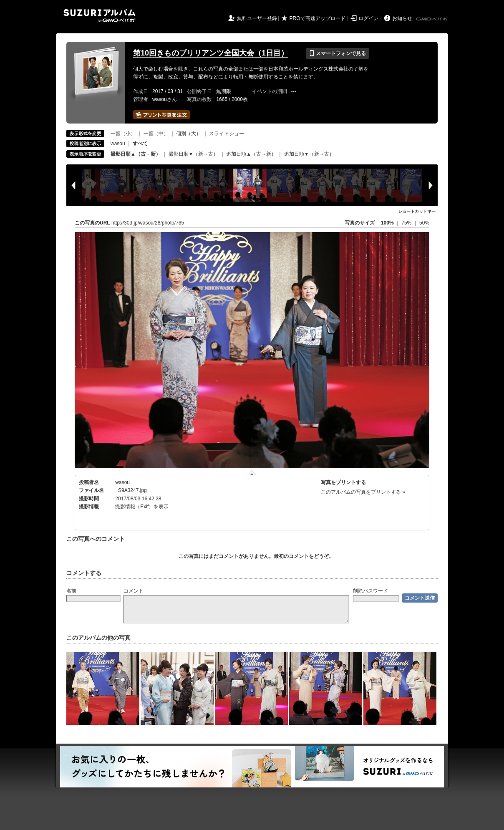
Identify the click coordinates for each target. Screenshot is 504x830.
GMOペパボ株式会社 (433, 19)
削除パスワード (370, 591)
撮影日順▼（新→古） (194, 154)
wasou (118, 144)
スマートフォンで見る (337, 53)
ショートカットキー (417, 211)
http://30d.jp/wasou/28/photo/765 (148, 223)
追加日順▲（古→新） (251, 154)
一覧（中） (156, 134)
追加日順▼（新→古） (309, 154)
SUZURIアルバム (100, 16)
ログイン (368, 18)
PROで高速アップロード (318, 18)
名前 (71, 591)
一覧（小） (123, 134)
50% (424, 223)
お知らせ (402, 18)
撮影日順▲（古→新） (136, 154)
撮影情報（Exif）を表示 (142, 507)
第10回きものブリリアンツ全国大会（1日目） (211, 53)
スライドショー (227, 134)
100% (387, 223)
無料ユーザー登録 (257, 18)
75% (407, 223)
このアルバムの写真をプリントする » (363, 492)
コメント (134, 591)
